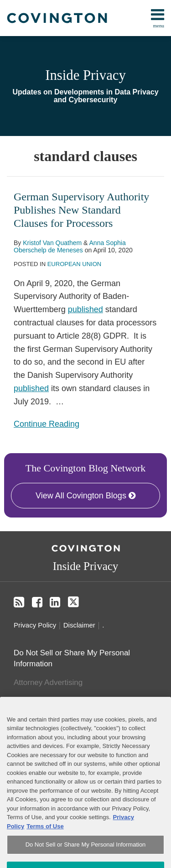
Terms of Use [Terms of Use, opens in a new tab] (45, 840)
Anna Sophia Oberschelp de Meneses (70, 246)
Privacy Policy (35, 625)
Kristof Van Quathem (52, 243)
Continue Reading (47, 423)
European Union (74, 264)
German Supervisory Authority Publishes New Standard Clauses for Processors (81, 210)
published (85, 309)
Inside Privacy (85, 75)
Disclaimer (79, 625)
